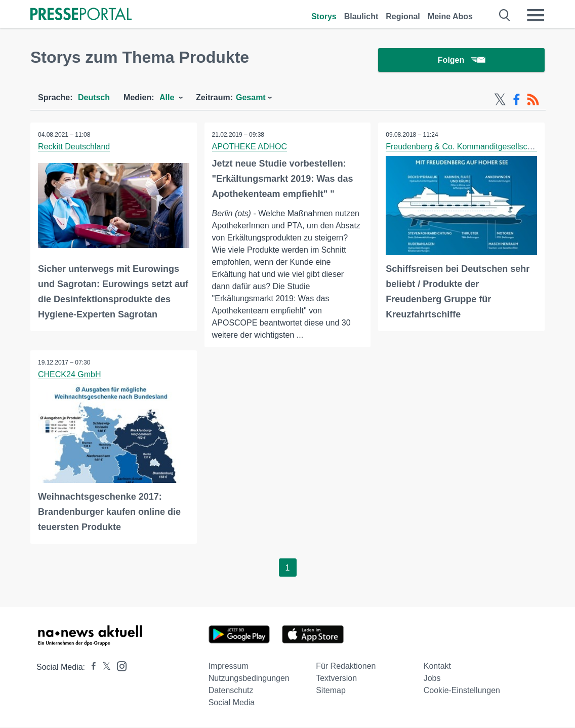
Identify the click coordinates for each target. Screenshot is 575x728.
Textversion (336, 679)
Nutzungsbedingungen (249, 679)
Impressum (229, 667)
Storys (324, 16)
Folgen (461, 60)
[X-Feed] (500, 100)
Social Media (232, 703)
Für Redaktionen (346, 667)
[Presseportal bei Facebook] (91, 668)
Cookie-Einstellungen (462, 691)
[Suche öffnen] (505, 15)
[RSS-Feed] (533, 100)
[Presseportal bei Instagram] (119, 666)
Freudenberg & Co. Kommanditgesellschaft (463, 147)
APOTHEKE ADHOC (250, 147)
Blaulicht (361, 16)
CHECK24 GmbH (69, 375)
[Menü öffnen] (536, 15)
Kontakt (437, 667)
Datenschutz (231, 691)
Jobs (432, 679)
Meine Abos (450, 16)
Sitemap (331, 691)
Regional (403, 16)
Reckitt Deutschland (74, 147)
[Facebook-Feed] (517, 100)
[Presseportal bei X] (104, 668)
